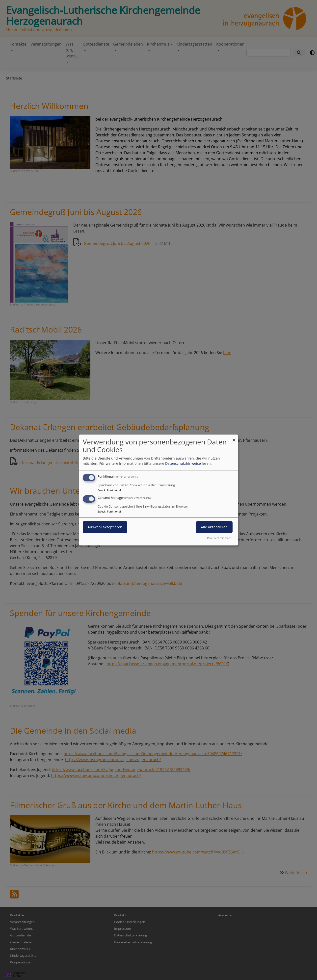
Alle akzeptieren (214, 527)
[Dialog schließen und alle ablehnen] (234, 438)
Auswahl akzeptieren (105, 527)
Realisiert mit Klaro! (220, 538)
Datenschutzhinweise (183, 463)
